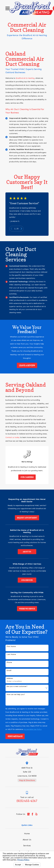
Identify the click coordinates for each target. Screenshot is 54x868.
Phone (9, 662)
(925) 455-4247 (27, 801)
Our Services (27, 580)
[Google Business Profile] (28, 814)
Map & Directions (27, 780)
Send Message (15, 736)
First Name (11, 646)
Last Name (11, 654)
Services (27, 846)
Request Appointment (27, 518)
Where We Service (27, 609)
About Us (27, 552)
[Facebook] (32, 814)
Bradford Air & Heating (25, 78)
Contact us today (13, 437)
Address (10, 678)
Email (9, 670)
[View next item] (21, 229)
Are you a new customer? (17, 686)
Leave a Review (27, 366)
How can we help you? (16, 694)
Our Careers (27, 477)
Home (27, 834)
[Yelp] (36, 814)
